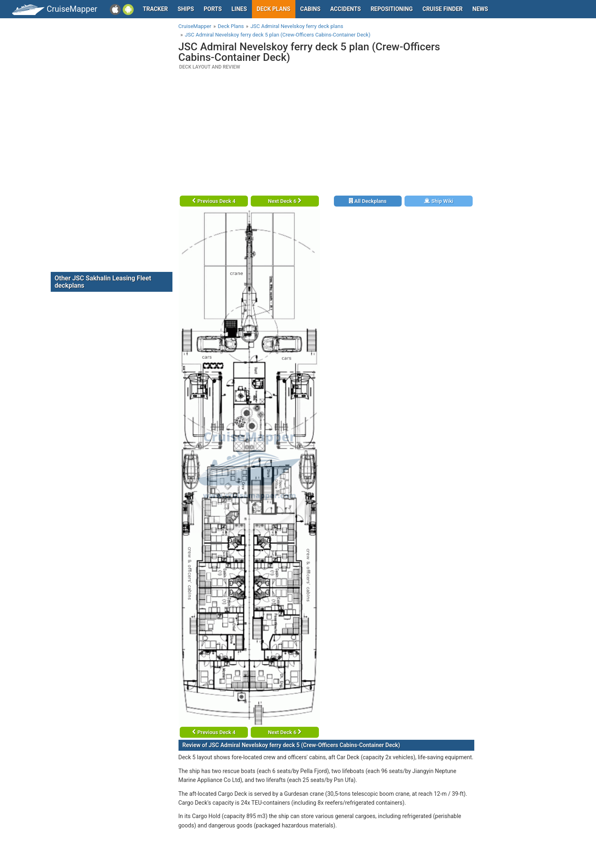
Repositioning (392, 9)
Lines (239, 9)
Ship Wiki (439, 201)
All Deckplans (368, 201)
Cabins (310, 9)
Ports (213, 9)
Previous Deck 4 (214, 201)
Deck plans (274, 9)
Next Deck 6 (284, 201)
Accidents (346, 9)
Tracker (155, 9)
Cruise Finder (442, 9)
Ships (186, 9)
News (480, 9)
